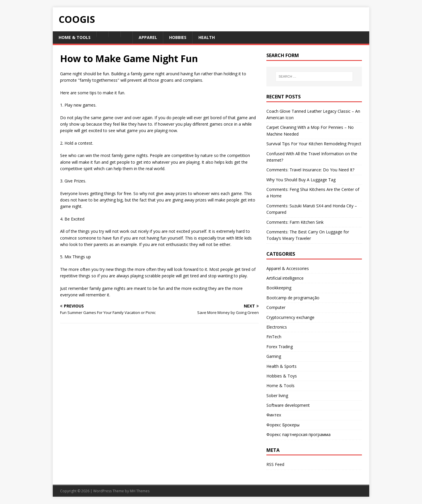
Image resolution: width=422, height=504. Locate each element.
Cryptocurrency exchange (290, 317)
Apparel (148, 37)
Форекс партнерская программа (298, 434)
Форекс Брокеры (283, 425)
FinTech (274, 337)
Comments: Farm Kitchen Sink (295, 222)
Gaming (274, 356)
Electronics (277, 327)
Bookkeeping (279, 288)
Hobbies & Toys (282, 376)
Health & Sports (281, 366)
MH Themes (140, 491)
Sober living (277, 395)
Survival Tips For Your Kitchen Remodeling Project (314, 144)
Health (207, 37)
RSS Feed (275, 464)
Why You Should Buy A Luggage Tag (301, 180)
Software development (288, 405)
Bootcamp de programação (293, 298)
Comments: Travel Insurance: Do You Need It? (310, 170)
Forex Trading (280, 347)
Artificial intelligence (285, 278)
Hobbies (178, 37)
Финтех (274, 415)
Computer (276, 307)
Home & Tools (75, 37)
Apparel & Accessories (288, 268)
